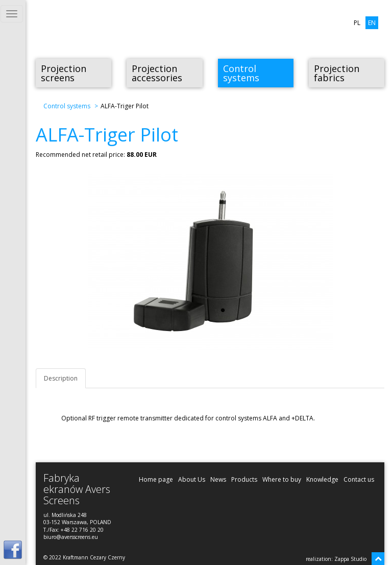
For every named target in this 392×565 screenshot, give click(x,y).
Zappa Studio (350, 559)
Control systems (241, 73)
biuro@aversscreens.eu (71, 537)
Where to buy (282, 479)
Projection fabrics (337, 73)
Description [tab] (61, 378)
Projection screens (64, 73)
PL (357, 23)
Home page (156, 479)
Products (244, 479)
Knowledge (322, 479)
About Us (192, 479)
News (218, 479)
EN (372, 23)
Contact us (359, 479)
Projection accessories (157, 73)
